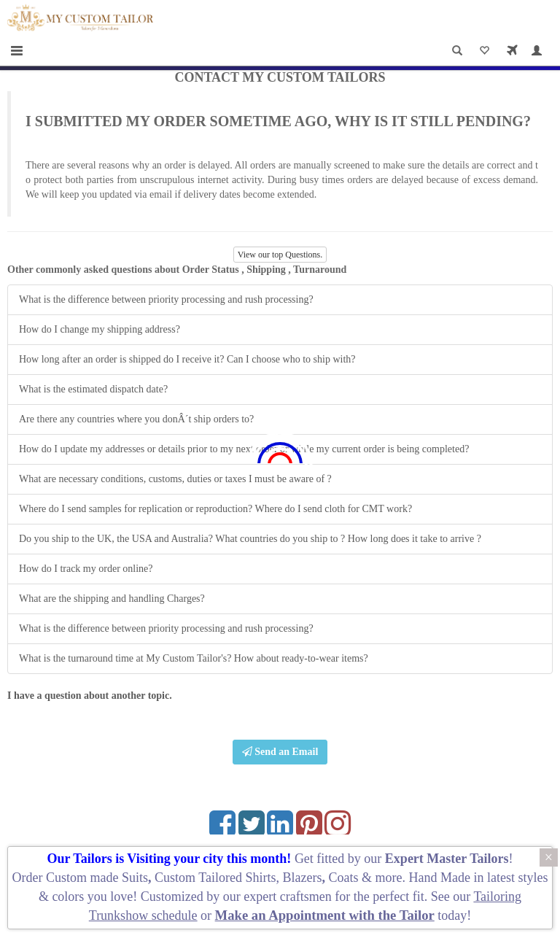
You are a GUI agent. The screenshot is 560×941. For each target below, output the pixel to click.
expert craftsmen (287, 897)
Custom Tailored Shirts (215, 878)
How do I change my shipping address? (100, 329)
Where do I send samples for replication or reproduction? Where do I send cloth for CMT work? (215, 509)
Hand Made (439, 878)
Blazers (302, 878)
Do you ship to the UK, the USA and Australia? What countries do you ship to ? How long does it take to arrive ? (250, 539)
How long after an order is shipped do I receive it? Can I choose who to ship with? (187, 359)
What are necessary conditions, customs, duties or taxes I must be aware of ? (175, 479)
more (388, 878)
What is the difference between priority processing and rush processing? (166, 299)
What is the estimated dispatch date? (93, 389)
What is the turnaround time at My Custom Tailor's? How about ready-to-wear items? (194, 658)
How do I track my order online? (86, 569)
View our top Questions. (280, 255)
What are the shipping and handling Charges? (112, 599)
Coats (345, 878)
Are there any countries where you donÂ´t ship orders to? (136, 419)
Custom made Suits (97, 878)
